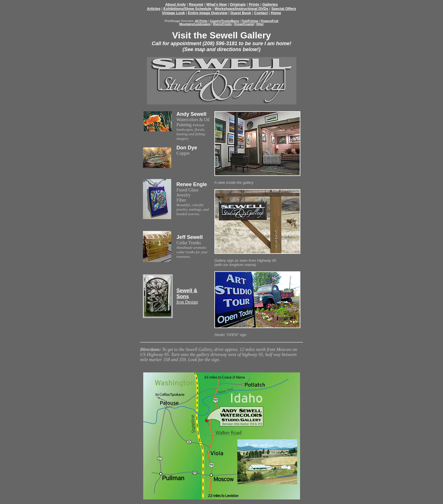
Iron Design (187, 296)
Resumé (196, 4)
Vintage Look (173, 13)
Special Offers (284, 9)
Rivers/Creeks (222, 24)
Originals (238, 4)
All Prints (201, 21)
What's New (216, 4)
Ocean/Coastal (244, 24)
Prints (254, 4)
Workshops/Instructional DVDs (241, 9)
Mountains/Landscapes (195, 24)
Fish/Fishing (250, 21)
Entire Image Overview (208, 13)
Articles (154, 9)
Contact (261, 13)
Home (276, 13)
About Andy (176, 4)
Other (260, 24)
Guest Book (241, 13)
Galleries (270, 4)
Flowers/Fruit (270, 21)
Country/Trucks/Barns (224, 21)
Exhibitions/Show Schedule (188, 9)
